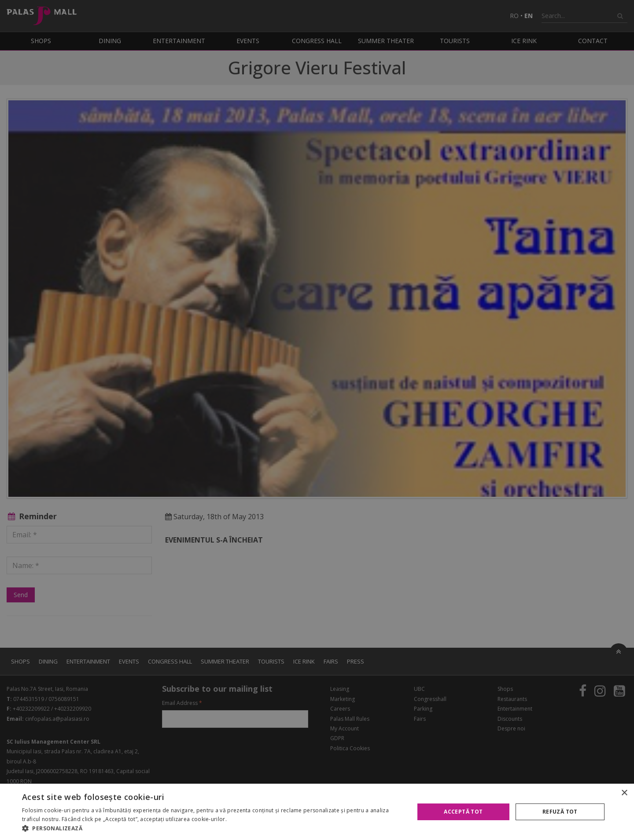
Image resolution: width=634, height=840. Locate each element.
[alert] (317, 420)
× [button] (624, 793)
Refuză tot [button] (560, 812)
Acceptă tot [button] (463, 812)
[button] (212, 829)
